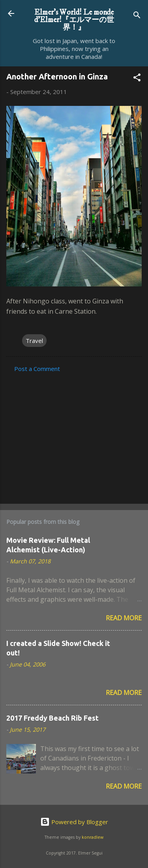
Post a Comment (37, 369)
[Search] (137, 16)
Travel (34, 341)
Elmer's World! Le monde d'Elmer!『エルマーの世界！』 (74, 20)
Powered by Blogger (74, 822)
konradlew (93, 837)
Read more (124, 618)
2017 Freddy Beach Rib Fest (52, 718)
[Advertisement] (74, 436)
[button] (137, 79)
